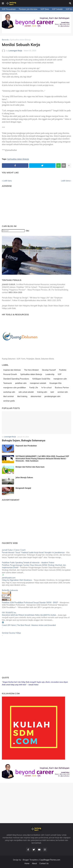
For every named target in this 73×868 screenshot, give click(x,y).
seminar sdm (63, 392)
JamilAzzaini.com (9, 578)
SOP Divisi (45, 9)
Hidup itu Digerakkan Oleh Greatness (17, 580)
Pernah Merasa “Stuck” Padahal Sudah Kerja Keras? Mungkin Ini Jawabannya (33, 552)
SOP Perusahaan (9, 9)
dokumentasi (36, 396)
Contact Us (44, 863)
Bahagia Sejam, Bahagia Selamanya (24, 440)
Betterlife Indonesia (10, 590)
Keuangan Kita (55, 383)
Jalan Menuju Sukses (24, 477)
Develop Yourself (49, 370)
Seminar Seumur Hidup (11, 633)
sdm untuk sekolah (26, 392)
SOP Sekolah (57, 9)
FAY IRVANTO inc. (9, 613)
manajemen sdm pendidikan (15, 388)
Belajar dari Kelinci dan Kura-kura (30, 467)
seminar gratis (9, 401)
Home (27, 863)
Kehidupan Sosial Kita (41, 379)
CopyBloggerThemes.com (50, 860)
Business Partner (62, 388)
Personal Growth (10, 374)
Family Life (34, 388)
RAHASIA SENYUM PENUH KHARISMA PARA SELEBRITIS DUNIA (29, 615)
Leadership (50, 374)
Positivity (63, 370)
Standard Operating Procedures (16, 379)
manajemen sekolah (38, 383)
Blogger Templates (30, 860)
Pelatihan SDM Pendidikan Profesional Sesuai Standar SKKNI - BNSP (30, 603)
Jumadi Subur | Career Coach (14, 550)
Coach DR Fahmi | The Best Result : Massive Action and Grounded (29, 625)
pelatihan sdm (21, 383)
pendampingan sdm (52, 396)
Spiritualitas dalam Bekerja (20, 40)
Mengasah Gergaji (23, 488)
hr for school (46, 388)
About (34, 863)
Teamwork (8, 383)
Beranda (5, 40)
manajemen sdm (60, 379)
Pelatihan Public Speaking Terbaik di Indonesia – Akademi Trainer (28, 563)
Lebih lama (65, 181)
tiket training (22, 396)
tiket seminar (9, 396)
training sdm (42, 392)
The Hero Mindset (31, 370)
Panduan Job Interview (28, 9)
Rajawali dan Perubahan (26, 446)
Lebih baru (7, 181)
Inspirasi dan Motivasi (12, 370)
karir (52, 392)
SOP (60, 374)
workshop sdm (9, 392)
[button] (3, 3)
